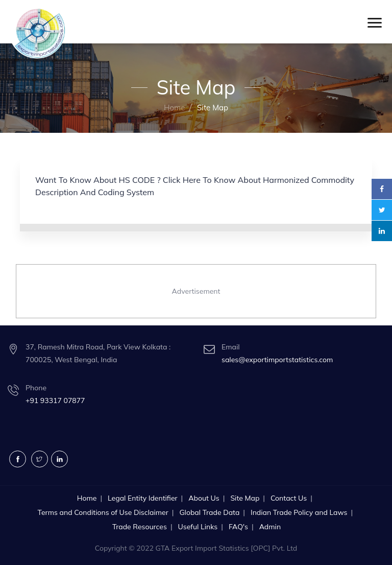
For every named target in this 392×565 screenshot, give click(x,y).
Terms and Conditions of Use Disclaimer (103, 512)
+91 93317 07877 (55, 401)
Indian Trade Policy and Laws (299, 512)
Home (174, 108)
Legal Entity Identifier (143, 498)
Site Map (245, 498)
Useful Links (198, 527)
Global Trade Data (209, 512)
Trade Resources (140, 527)
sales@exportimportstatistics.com (277, 360)
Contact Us (289, 498)
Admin (270, 527)
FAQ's (238, 527)
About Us (204, 498)
